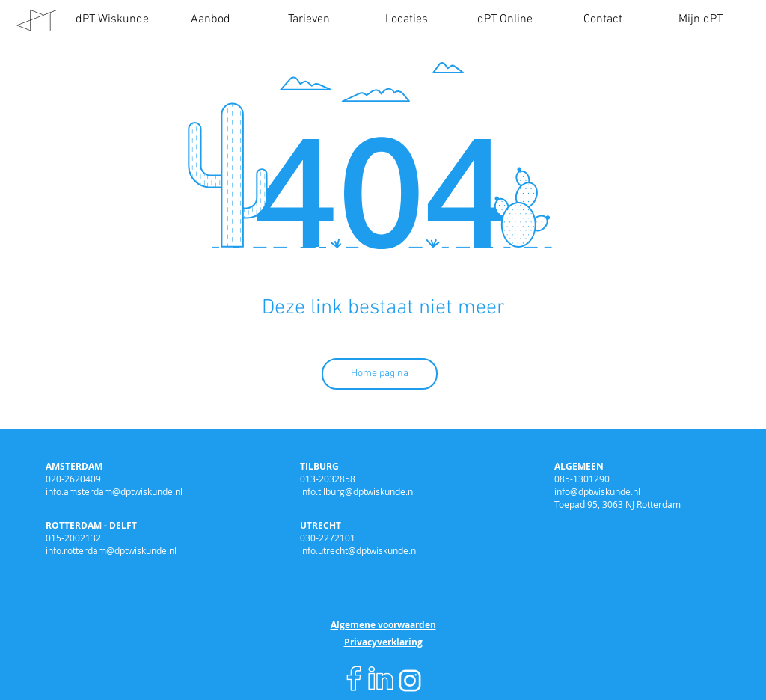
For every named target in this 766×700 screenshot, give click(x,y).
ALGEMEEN (579, 466)
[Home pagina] (380, 374)
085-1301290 (582, 479)
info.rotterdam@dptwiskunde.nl (111, 550)
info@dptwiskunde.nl (597, 491)
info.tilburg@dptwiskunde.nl (358, 491)
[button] (211, 20)
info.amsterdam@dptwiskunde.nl (114, 491)
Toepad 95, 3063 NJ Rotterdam (618, 504)
